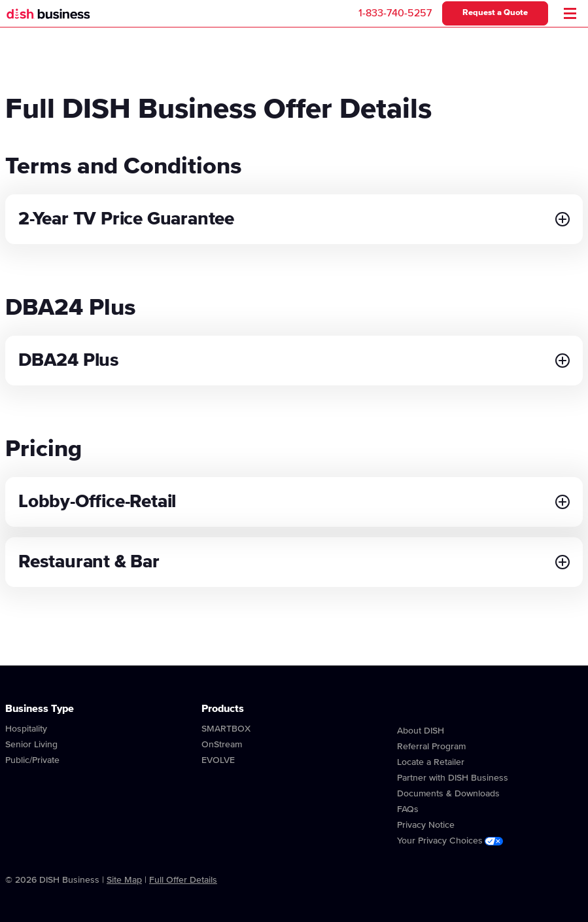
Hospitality (26, 729)
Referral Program (431, 747)
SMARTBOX (226, 729)
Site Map (124, 880)
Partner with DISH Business (453, 778)
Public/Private (32, 760)
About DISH (421, 731)
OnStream (222, 745)
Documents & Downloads (448, 794)
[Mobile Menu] (570, 13)
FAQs (408, 809)
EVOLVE (218, 760)
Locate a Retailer (431, 762)
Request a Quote (495, 13)
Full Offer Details (183, 880)
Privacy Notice (426, 825)
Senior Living (31, 745)
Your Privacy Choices (450, 841)
